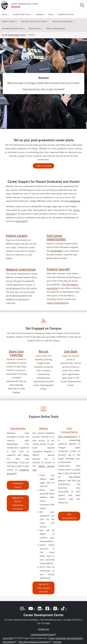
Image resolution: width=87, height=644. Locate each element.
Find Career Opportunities (56, 237)
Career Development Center (25, 4)
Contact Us (43, 629)
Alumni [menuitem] (51, 14)
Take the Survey (43, 166)
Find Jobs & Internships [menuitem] (62, 21)
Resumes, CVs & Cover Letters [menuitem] (34, 21)
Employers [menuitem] (40, 14)
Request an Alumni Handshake (18, 503)
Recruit (44, 351)
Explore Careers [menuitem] (9, 21)
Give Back (71, 351)
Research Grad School (21, 269)
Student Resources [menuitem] (66, 14)
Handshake (75, 201)
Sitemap (57, 642)
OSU (68, 436)
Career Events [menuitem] (35, 28)
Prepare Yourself (58, 269)
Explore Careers (17, 236)
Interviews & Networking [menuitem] (12, 28)
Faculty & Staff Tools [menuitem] (21, 14)
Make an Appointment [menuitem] (56, 28)
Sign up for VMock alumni (44, 588)
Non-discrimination (35, 642)
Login (22, 221)
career (58, 303)
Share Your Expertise (16, 353)
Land (43, 634)
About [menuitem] (4, 14)
